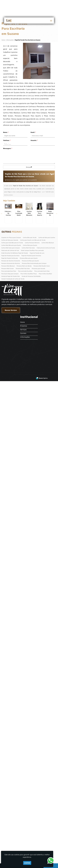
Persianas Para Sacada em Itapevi (16, 680)
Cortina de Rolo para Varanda (10, 758)
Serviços (22, 847)
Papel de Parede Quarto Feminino (31, 773)
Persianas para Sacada (38, 786)
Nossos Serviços (11, 828)
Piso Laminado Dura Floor (9, 789)
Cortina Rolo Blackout (48, 760)
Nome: (6, 132)
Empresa (22, 843)
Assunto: (34, 140)
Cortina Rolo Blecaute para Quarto (11, 763)
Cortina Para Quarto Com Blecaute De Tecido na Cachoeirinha (16, 319)
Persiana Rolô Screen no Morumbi (16, 619)
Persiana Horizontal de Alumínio (11, 781)
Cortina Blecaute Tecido (30, 755)
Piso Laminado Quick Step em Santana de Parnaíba (16, 378)
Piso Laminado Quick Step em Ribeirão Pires (16, 258)
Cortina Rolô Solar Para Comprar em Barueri (16, 439)
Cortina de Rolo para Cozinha (47, 755)
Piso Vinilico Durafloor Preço (29, 791)
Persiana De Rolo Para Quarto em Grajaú (16, 649)
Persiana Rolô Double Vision (42, 783)
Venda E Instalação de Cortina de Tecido (13, 796)
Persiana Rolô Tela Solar (23, 786)
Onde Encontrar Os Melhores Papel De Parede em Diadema (16, 348)
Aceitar (27, 863)
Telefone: (7, 140)
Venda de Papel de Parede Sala (11, 794)
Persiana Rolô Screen (8, 786)
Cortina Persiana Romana (32, 760)
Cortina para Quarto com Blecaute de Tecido (33, 758)
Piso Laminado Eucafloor (25, 789)
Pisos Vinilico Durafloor (45, 791)
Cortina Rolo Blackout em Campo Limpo (16, 710)
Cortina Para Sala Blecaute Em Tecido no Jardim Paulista (16, 740)
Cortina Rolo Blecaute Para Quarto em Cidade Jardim (16, 288)
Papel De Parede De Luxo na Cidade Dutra (16, 529)
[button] (51, 21)
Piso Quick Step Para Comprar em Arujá (16, 559)
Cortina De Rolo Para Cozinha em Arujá (16, 469)
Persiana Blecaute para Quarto (29, 776)
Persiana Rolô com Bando (24, 783)
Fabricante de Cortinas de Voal (10, 768)
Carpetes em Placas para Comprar (11, 755)
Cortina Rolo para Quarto (30, 763)
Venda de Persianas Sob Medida (31, 794)
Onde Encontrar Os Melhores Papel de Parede (15, 771)
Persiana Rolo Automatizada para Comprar (34, 781)
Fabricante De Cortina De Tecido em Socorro (16, 228)
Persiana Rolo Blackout (8, 783)
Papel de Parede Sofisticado (10, 776)
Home (21, 840)
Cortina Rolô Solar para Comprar (11, 765)
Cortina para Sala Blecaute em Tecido (12, 760)
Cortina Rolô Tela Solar (28, 765)
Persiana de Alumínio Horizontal (11, 778)
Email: (33, 132)
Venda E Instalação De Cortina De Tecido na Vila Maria (16, 408)
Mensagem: (8, 148)
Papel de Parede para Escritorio (10, 773)
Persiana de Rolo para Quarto (30, 778)
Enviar (29, 167)
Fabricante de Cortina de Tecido (46, 765)
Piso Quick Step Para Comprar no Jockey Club (16, 499)
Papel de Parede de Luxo (37, 771)
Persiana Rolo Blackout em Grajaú (16, 589)
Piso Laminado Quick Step (42, 789)
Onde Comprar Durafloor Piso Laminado (32, 768)
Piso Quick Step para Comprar (10, 791)
